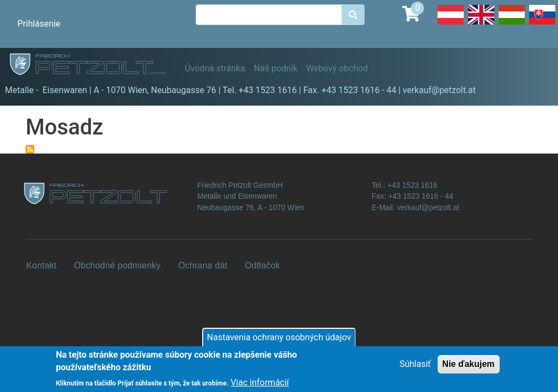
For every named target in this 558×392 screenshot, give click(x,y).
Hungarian (512, 24)
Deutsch (451, 24)
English (481, 24)
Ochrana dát (203, 265)
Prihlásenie (39, 24)
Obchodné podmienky (117, 265)
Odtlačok (262, 265)
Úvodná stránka (215, 68)
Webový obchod (337, 68)
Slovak (542, 24)
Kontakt (41, 265)
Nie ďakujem (469, 368)
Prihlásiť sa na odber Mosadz (30, 149)
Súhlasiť (415, 368)
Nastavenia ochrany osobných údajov (279, 342)
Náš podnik (276, 68)
